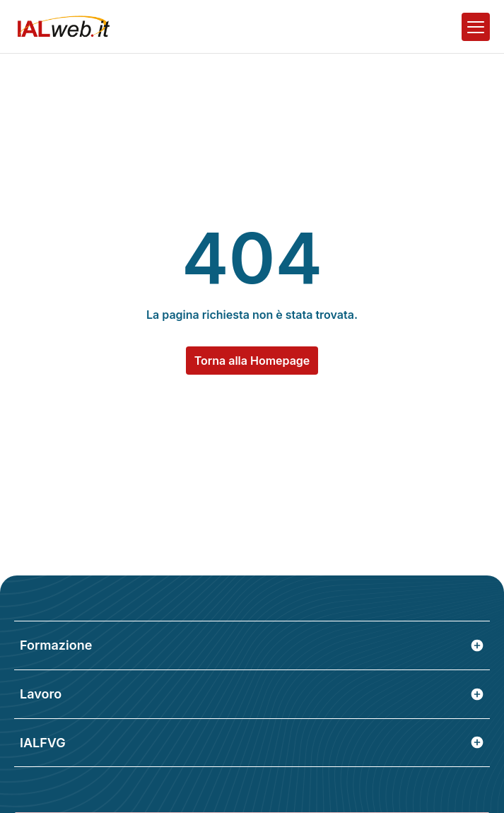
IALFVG (252, 743)
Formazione (252, 645)
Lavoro (252, 694)
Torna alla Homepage (252, 361)
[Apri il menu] (476, 27)
